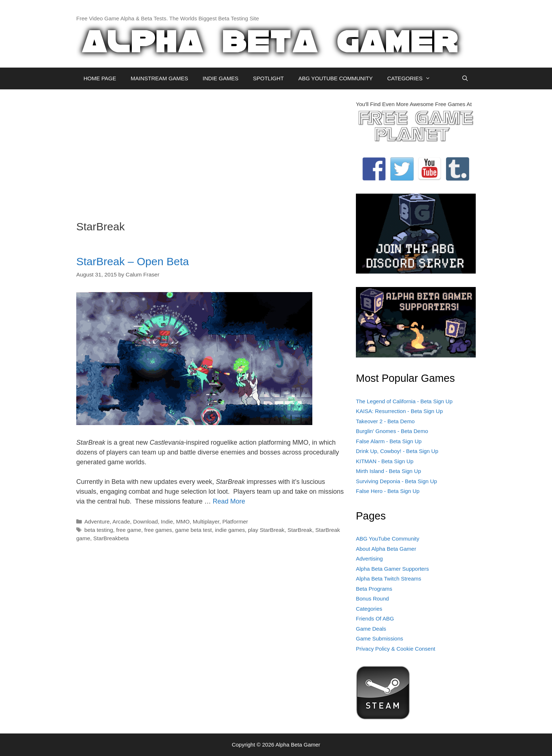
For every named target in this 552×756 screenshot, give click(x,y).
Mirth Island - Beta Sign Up (388, 471)
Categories (369, 609)
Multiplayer (206, 521)
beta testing (99, 530)
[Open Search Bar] (465, 78)
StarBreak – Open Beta (133, 261)
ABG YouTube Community (388, 539)
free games (158, 530)
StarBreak (300, 530)
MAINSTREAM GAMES (159, 78)
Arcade (121, 521)
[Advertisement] (211, 151)
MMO (183, 521)
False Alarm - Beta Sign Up (389, 441)
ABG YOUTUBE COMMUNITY (335, 78)
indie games (230, 530)
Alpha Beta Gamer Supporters (392, 569)
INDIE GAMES (220, 78)
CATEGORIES (412, 78)
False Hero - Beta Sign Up (388, 491)
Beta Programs (374, 589)
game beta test (193, 530)
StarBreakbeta (111, 538)
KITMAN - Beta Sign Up (385, 461)
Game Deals (371, 629)
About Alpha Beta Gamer (386, 549)
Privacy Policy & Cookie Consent (395, 649)
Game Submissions (379, 638)
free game (129, 530)
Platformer (235, 521)
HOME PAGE (100, 78)
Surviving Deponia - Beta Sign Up (396, 481)
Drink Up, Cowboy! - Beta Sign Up (397, 451)
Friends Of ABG (375, 618)
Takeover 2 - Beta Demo (385, 421)
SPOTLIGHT (268, 78)
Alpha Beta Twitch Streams (389, 579)
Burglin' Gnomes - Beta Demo (392, 431)
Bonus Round (372, 599)
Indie (167, 521)
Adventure (97, 521)
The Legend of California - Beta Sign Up (404, 401)
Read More (229, 501)
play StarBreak (266, 530)
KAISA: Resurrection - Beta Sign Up (399, 411)
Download (146, 521)
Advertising (369, 559)
